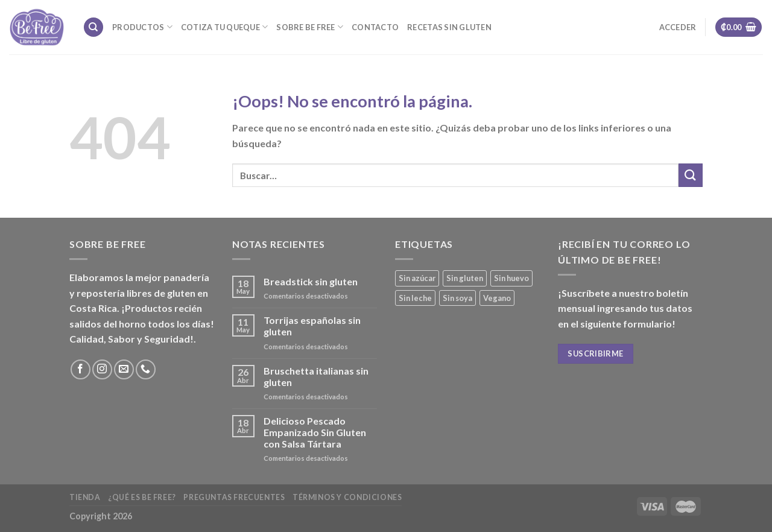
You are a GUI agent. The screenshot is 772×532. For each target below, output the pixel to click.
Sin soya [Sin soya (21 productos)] (457, 298)
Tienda (85, 497)
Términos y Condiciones (347, 497)
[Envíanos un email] (124, 369)
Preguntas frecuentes (234, 497)
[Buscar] (93, 27)
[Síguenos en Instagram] (102, 369)
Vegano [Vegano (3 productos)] (497, 298)
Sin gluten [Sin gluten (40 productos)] (465, 278)
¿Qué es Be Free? (142, 497)
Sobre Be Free (310, 27)
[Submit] (691, 175)
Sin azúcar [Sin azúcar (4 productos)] (417, 278)
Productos (142, 27)
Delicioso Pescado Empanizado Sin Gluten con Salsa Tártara (315, 432)
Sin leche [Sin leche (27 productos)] (415, 298)
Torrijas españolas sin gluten (312, 326)
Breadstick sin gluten (311, 281)
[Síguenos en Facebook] (81, 369)
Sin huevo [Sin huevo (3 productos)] (511, 278)
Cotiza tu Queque (225, 27)
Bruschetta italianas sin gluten (316, 376)
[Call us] (146, 369)
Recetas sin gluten (449, 27)
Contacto (375, 27)
